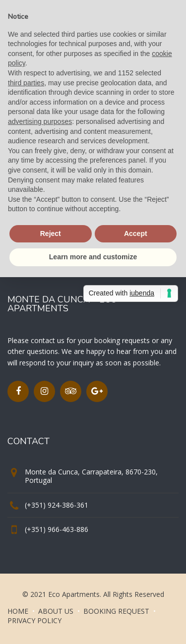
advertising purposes (40, 121)
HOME (18, 611)
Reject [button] (51, 234)
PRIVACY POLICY (34, 620)
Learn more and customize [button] (93, 257)
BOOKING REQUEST (116, 611)
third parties (26, 83)
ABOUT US (56, 611)
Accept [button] (136, 234)
